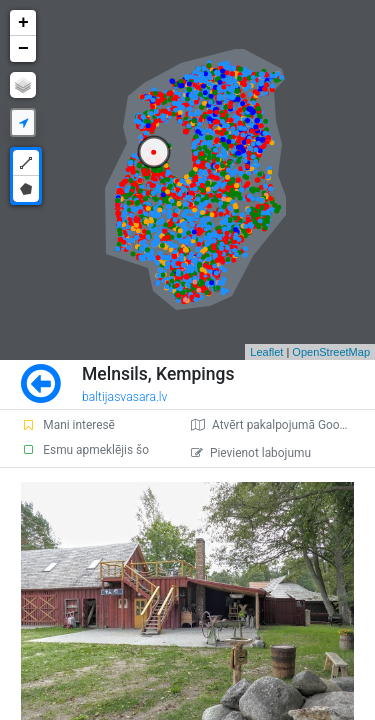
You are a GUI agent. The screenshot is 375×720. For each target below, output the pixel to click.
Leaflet (266, 352)
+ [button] (23, 23)
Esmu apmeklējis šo (85, 450)
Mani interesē (68, 425)
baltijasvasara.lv (125, 397)
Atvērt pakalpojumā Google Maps (283, 425)
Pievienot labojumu (251, 453)
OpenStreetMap (331, 352)
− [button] (23, 49)
